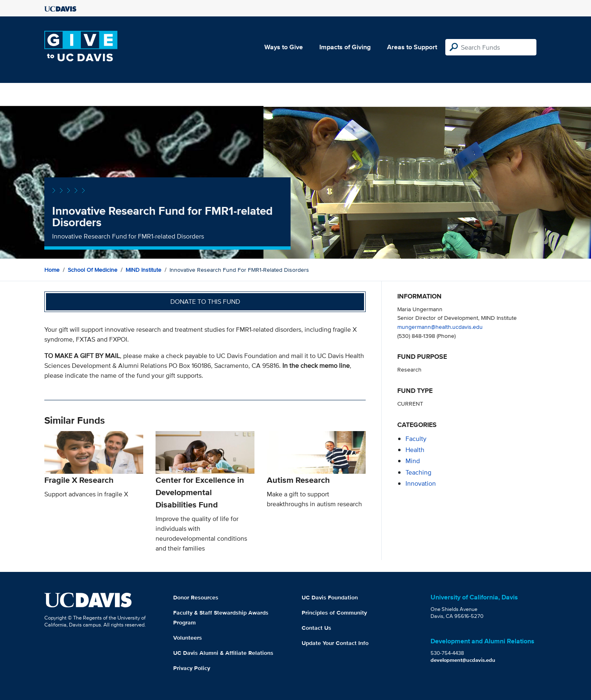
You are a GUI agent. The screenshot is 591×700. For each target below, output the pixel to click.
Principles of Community (334, 613)
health (415, 450)
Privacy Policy (192, 668)
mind (413, 461)
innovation (421, 483)
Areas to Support (412, 47)
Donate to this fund (205, 302)
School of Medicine (93, 270)
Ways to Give (284, 47)
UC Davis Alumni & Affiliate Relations (223, 653)
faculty (416, 439)
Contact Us (316, 628)
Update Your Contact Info (335, 643)
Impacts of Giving (345, 47)
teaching (418, 472)
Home (52, 270)
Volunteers (188, 638)
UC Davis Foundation (330, 597)
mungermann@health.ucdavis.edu (440, 327)
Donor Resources (196, 597)
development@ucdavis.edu (463, 660)
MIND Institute (143, 270)
